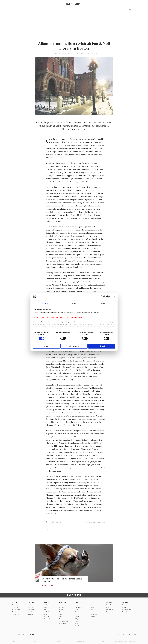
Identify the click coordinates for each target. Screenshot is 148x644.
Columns (125, 605)
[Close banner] (115, 297)
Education (31, 607)
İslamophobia (47, 619)
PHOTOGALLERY (49, 586)
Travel (77, 610)
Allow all (102, 346)
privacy (34, 641)
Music (92, 607)
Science (77, 617)
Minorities (31, 612)
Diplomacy (15, 605)
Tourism (62, 614)
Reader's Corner (127, 610)
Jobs (13, 641)
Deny (46, 346)
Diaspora (30, 614)
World (46, 603)
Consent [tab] (45, 303)
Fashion (77, 614)
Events (92, 610)
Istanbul (30, 605)
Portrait (93, 612)
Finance (61, 612)
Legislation (15, 607)
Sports (109, 603)
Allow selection (74, 346)
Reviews (93, 617)
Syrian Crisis (47, 617)
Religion (77, 619)
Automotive (62, 605)
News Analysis (16, 614)
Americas (46, 610)
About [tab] (103, 303)
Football (109, 605)
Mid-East (46, 605)
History (77, 621)
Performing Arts (95, 614)
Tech (61, 617)
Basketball (109, 607)
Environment (78, 607)
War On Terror (16, 610)
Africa (45, 614)
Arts (93, 603)
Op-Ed (124, 607)
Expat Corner (79, 626)
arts (47, 533)
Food (76, 612)
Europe (46, 607)
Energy (61, 610)
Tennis (108, 612)
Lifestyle (79, 603)
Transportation (63, 621)
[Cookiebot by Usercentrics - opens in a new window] (102, 297)
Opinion (125, 603)
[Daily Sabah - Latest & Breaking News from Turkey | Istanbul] (74, 4)
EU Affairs (15, 612)
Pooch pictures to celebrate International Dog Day (63, 580)
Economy (62, 607)
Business (63, 603)
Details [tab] (74, 303)
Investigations (32, 610)
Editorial (124, 612)
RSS (103, 641)
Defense (62, 619)
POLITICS (15, 603)
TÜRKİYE (31, 603)
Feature (77, 624)
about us (57, 641)
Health (77, 605)
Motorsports (110, 610)
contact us (81, 641)
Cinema (93, 605)
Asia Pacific (47, 612)
